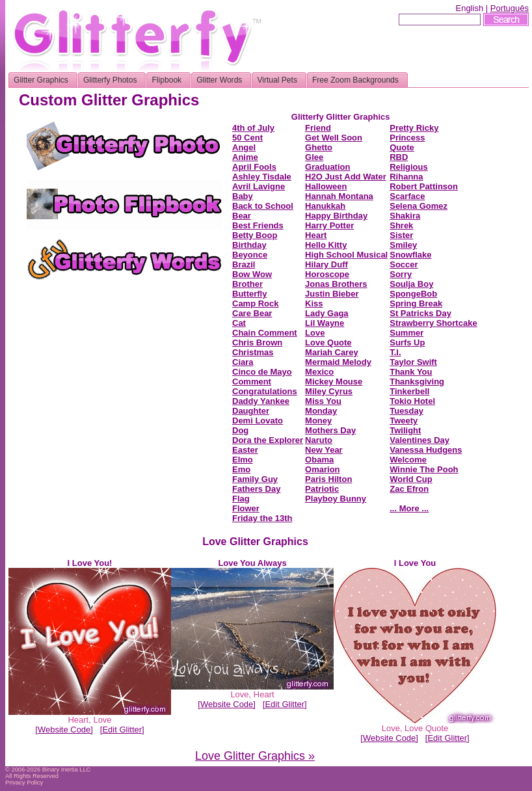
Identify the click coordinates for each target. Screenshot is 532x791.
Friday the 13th (262, 518)
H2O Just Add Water (346, 177)
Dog (240, 430)
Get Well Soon (334, 138)
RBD (399, 157)
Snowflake (410, 255)
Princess (407, 138)
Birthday (249, 245)
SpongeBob (413, 294)
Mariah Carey (332, 352)
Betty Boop (255, 235)
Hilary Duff (326, 264)
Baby (243, 196)
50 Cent (247, 138)
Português (510, 8)
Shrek (401, 225)
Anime (245, 157)
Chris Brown (257, 342)
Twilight (405, 430)
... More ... (409, 508)
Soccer (404, 264)
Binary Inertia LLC (67, 770)
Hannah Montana (339, 196)
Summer (406, 333)
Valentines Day (419, 440)
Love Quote (328, 342)
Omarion (322, 469)
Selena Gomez (419, 206)
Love (315, 333)
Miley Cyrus (329, 391)
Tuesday (406, 411)
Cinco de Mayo (262, 372)
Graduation (327, 167)
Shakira (405, 216)
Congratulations (265, 391)
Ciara (243, 362)
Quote (402, 147)
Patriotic (322, 489)
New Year (324, 450)
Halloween (326, 186)
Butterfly (249, 294)
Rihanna (406, 177)
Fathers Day (256, 489)
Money (318, 421)
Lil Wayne (325, 323)
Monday (321, 411)
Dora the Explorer (268, 440)
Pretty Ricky (414, 128)
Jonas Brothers (336, 284)
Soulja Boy (411, 284)
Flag (241, 499)
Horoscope (327, 274)
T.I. (395, 352)
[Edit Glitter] (122, 730)
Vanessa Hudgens (426, 450)
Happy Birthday (336, 216)
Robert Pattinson (424, 186)
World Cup (411, 479)
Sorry (401, 274)
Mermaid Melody (338, 362)
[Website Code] (64, 730)
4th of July (253, 128)
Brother (247, 284)
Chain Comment (265, 333)
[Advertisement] (124, 369)
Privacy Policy (24, 783)
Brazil (244, 264)
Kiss (314, 303)
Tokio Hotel (412, 401)
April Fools (254, 167)
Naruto (319, 440)
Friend (318, 128)
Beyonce (250, 255)
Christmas (253, 352)
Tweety (404, 421)
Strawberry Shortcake (433, 323)
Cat (239, 323)
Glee (314, 157)
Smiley (403, 245)
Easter (245, 450)
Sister (401, 235)
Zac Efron (409, 489)
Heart (316, 235)
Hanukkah (325, 206)
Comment (252, 382)
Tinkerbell (409, 391)
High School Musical (346, 255)
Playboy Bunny (336, 499)
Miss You (323, 401)
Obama (319, 460)
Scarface (407, 196)
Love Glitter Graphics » (255, 756)
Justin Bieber (332, 294)
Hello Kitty (326, 245)
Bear (242, 216)
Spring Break (416, 303)
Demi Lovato (258, 421)
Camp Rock (256, 303)
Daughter (251, 411)
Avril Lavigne (259, 186)
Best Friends (258, 225)
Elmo (243, 460)
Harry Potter (329, 225)
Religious (409, 167)
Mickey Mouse (334, 382)
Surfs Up (407, 342)
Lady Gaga (326, 313)
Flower (246, 508)
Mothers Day (330, 430)
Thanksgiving (417, 382)
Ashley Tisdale (262, 177)
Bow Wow (252, 274)
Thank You (411, 372)
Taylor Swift (413, 362)
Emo (241, 469)
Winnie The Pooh (424, 469)
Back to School (263, 206)
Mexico (319, 372)
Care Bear (252, 313)
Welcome (408, 460)
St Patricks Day (420, 313)
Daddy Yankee (261, 401)
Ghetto (319, 147)
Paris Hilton (328, 479)
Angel (244, 147)
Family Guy (255, 479)
